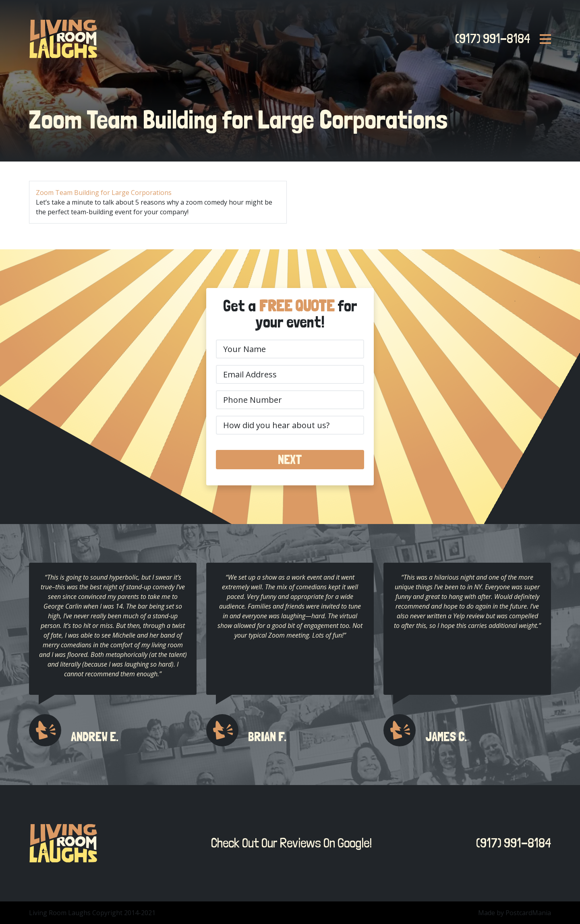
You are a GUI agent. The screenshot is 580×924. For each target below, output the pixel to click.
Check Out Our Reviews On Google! (289, 843)
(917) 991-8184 (490, 39)
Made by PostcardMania (515, 913)
